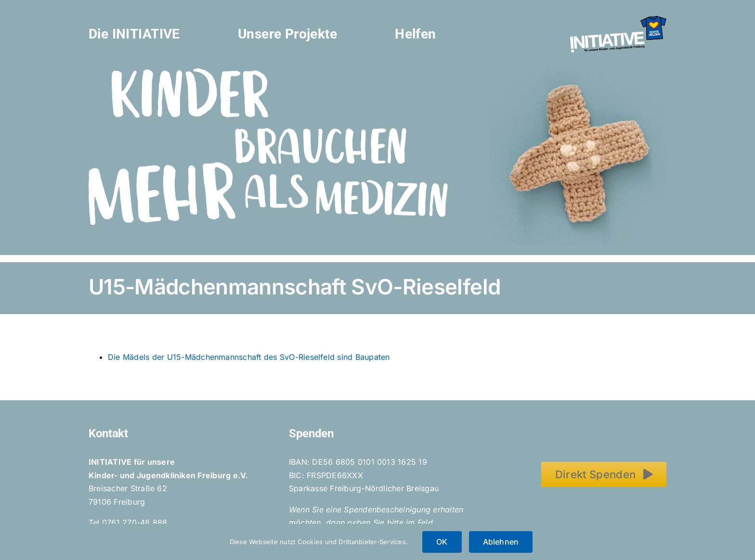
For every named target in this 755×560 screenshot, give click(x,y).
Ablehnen (501, 542)
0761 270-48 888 (135, 522)
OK (442, 542)
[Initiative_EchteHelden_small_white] (618, 20)
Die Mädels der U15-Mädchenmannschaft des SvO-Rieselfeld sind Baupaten (249, 357)
